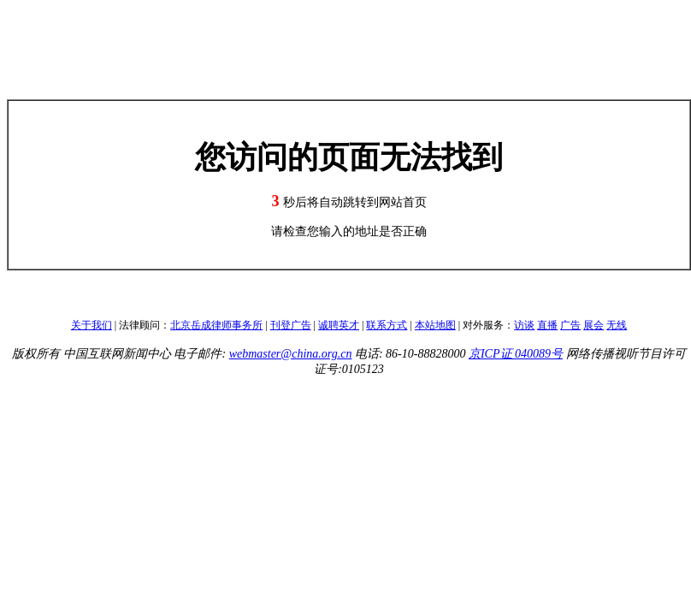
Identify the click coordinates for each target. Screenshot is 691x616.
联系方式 (387, 325)
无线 (617, 325)
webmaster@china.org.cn (291, 354)
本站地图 (435, 325)
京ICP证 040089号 (516, 354)
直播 (547, 325)
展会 (594, 325)
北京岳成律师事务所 (216, 325)
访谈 (524, 325)
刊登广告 (291, 325)
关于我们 (92, 325)
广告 (570, 325)
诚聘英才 (339, 325)
